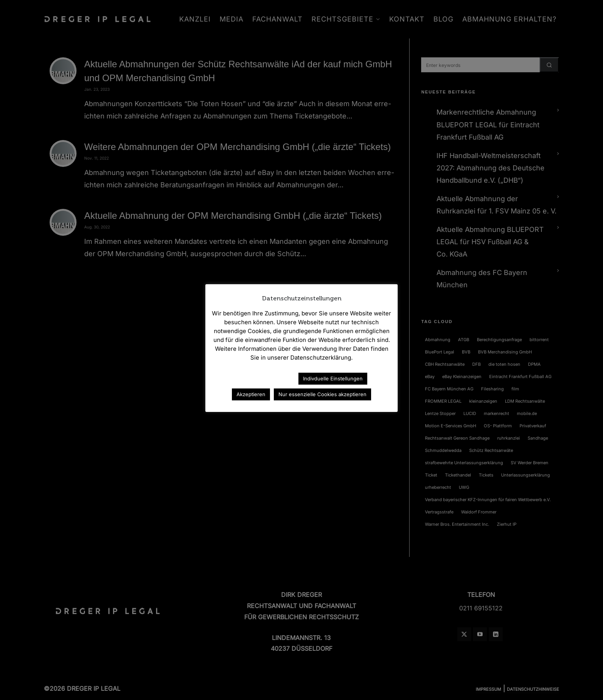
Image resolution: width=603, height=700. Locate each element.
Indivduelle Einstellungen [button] (333, 378)
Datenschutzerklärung (259, 378)
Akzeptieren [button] (251, 394)
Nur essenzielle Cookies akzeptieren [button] (322, 394)
